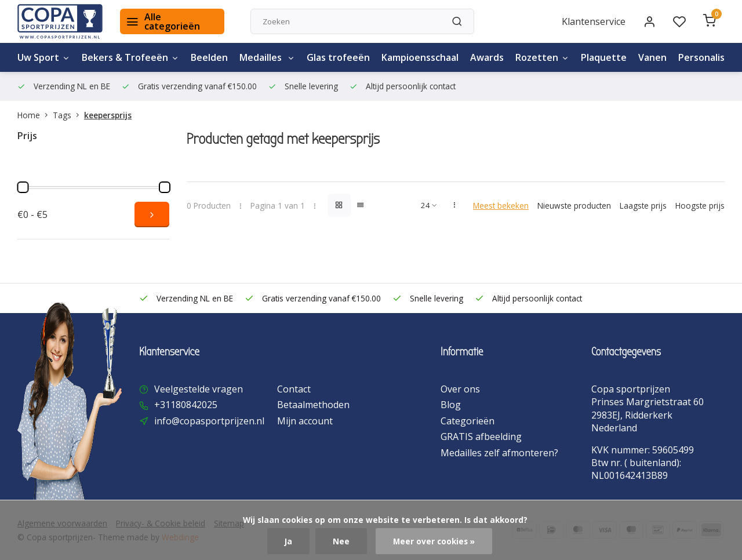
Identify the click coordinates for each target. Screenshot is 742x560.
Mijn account (305, 421)
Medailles (267, 57)
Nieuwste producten (574, 206)
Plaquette (604, 57)
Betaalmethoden (313, 405)
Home (35, 115)
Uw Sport (44, 57)
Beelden (209, 57)
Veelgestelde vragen (199, 389)
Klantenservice (594, 21)
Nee (341, 541)
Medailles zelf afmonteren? (499, 453)
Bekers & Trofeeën (130, 57)
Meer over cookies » (434, 541)
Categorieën (468, 421)
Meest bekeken (501, 206)
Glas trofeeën (338, 57)
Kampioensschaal (420, 57)
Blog (451, 405)
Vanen (652, 57)
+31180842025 (186, 405)
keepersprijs (108, 115)
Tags (68, 115)
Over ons (460, 389)
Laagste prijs (643, 206)
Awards (487, 57)
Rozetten (542, 57)
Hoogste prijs (700, 206)
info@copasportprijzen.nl (209, 421)
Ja (288, 541)
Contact (294, 389)
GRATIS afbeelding (481, 437)
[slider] (23, 187)
